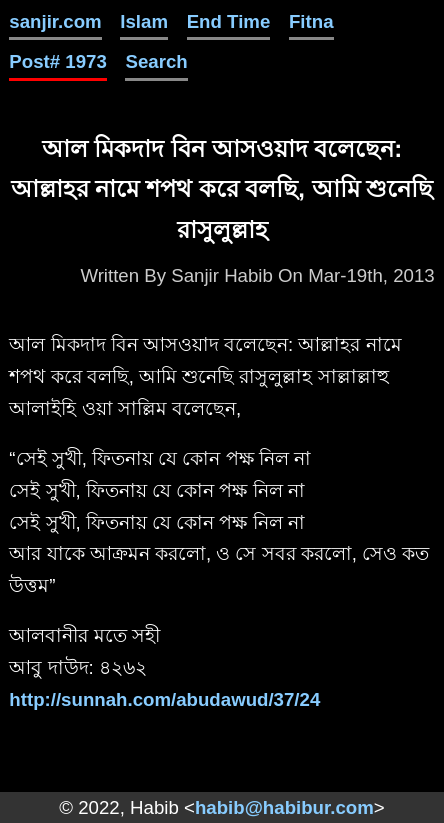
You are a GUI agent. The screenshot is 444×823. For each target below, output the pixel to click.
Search (156, 61)
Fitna (311, 21)
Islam (144, 21)
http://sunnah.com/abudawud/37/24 (164, 699)
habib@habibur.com (284, 807)
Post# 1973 (58, 61)
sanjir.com (55, 21)
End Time (229, 21)
